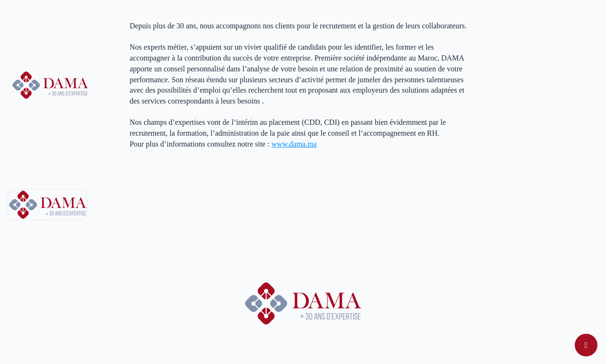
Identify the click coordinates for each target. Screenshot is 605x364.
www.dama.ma (294, 144)
